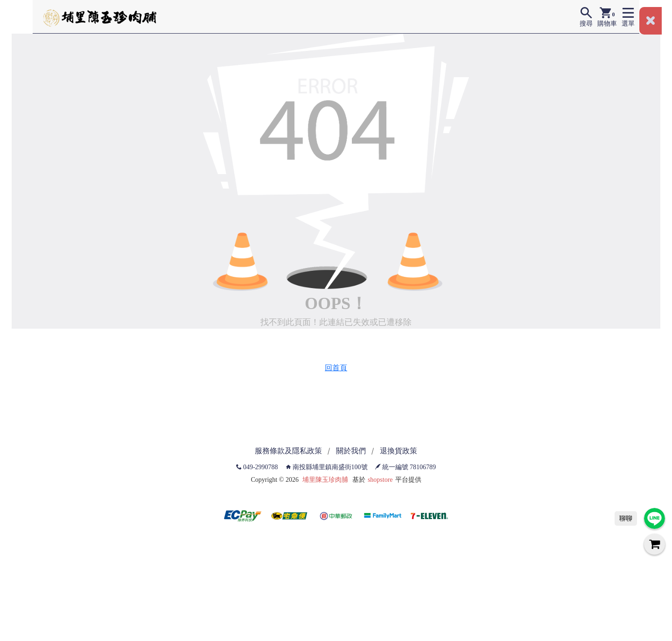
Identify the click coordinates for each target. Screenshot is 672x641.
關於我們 (351, 451)
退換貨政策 (399, 451)
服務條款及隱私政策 (288, 451)
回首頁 (336, 368)
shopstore (380, 480)
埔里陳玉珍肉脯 (325, 480)
